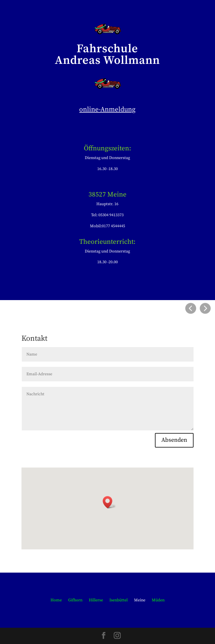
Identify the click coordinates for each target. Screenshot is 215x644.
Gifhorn (75, 600)
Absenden (174, 440)
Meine (140, 600)
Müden (158, 600)
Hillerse (96, 600)
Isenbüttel (119, 600)
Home (56, 600)
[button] (109, 502)
